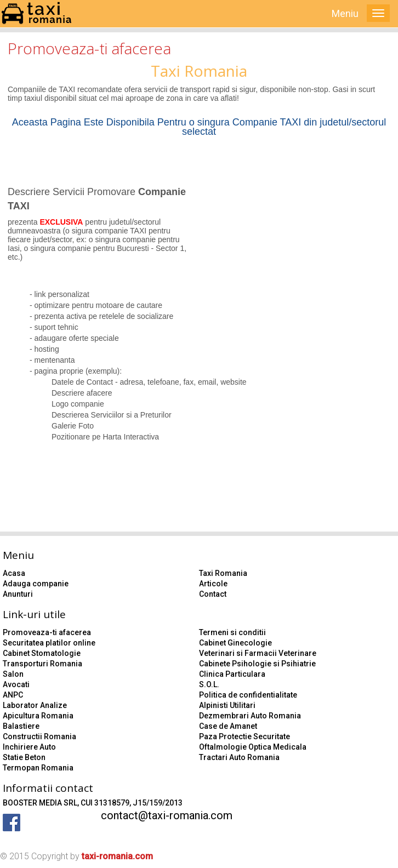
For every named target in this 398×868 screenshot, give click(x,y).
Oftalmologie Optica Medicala (253, 747)
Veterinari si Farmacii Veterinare (258, 653)
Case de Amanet (228, 726)
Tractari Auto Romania (239, 757)
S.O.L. (209, 684)
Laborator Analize (35, 705)
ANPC (13, 695)
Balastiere (21, 726)
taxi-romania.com (117, 856)
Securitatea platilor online (49, 643)
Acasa (14, 573)
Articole (213, 584)
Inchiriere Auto (29, 747)
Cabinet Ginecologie (235, 643)
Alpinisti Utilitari (227, 705)
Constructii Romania (39, 736)
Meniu (345, 13)
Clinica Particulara (232, 674)
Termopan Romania (38, 768)
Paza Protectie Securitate (245, 736)
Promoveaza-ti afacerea (47, 632)
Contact (213, 594)
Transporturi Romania (42, 664)
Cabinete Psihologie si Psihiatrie (257, 664)
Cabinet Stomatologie (42, 653)
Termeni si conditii (232, 632)
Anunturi (18, 594)
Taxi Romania (223, 573)
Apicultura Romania (38, 716)
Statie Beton (24, 757)
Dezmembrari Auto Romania (250, 716)
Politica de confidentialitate (248, 695)
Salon (13, 674)
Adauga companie (36, 584)
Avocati (16, 684)
